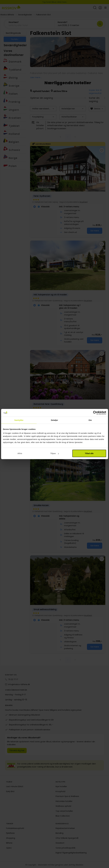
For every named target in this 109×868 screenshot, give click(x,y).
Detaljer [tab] (55, 420)
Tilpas (55, 453)
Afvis (20, 453)
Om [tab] (90, 420)
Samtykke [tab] (19, 420)
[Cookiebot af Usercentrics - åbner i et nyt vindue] (95, 413)
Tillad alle (89, 453)
